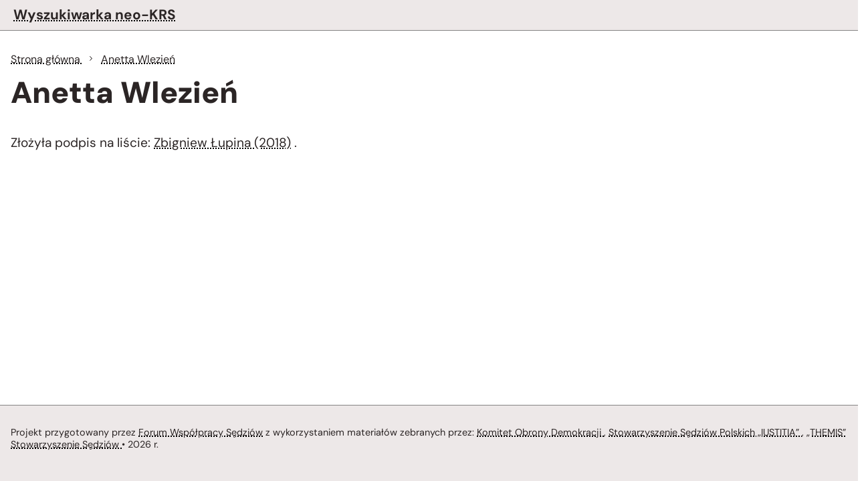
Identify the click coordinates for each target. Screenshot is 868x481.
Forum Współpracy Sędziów (201, 432)
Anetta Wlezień (138, 59)
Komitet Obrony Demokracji (540, 432)
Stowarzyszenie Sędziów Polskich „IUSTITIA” (705, 432)
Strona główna (47, 59)
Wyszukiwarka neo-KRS (95, 14)
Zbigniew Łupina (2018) (222, 143)
